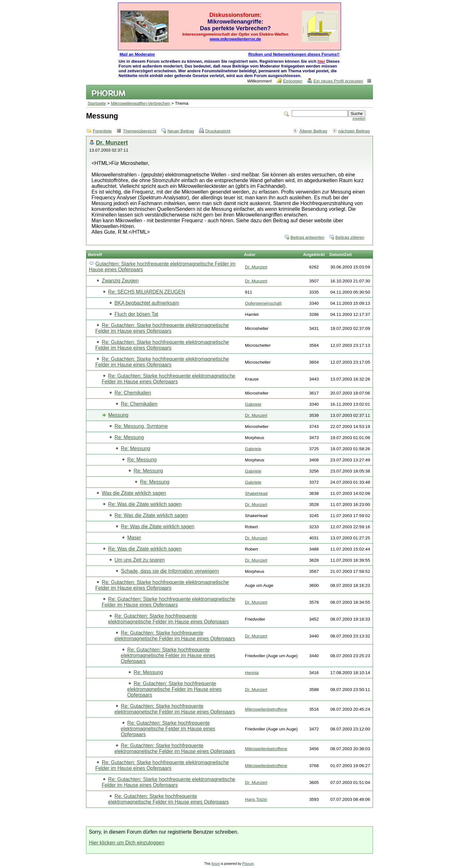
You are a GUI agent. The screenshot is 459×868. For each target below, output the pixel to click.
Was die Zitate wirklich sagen (134, 493)
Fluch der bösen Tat (136, 314)
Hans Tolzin (256, 799)
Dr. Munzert (112, 142)
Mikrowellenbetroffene (266, 709)
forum (216, 864)
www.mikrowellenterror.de (235, 39)
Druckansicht (218, 131)
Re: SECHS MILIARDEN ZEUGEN (146, 292)
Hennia (252, 673)
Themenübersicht (139, 131)
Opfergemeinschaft (263, 303)
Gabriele (253, 404)
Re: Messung (129, 437)
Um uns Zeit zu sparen (139, 560)
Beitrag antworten (307, 237)
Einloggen (293, 81)
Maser (134, 538)
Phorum (248, 864)
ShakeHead (256, 493)
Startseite (97, 103)
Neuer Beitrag (181, 131)
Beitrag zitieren (350, 237)
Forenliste (102, 131)
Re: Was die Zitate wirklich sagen (145, 504)
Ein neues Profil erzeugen (338, 81)
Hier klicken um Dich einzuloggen (127, 843)
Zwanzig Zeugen (120, 281)
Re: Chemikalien (133, 393)
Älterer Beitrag (313, 131)
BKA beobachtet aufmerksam (147, 303)
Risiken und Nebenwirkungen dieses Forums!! (294, 54)
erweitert (359, 119)
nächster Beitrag (354, 131)
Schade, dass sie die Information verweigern (170, 571)
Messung (118, 415)
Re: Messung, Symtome (141, 426)
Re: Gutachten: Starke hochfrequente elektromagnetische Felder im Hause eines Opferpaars (162, 328)
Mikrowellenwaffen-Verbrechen (141, 103)
